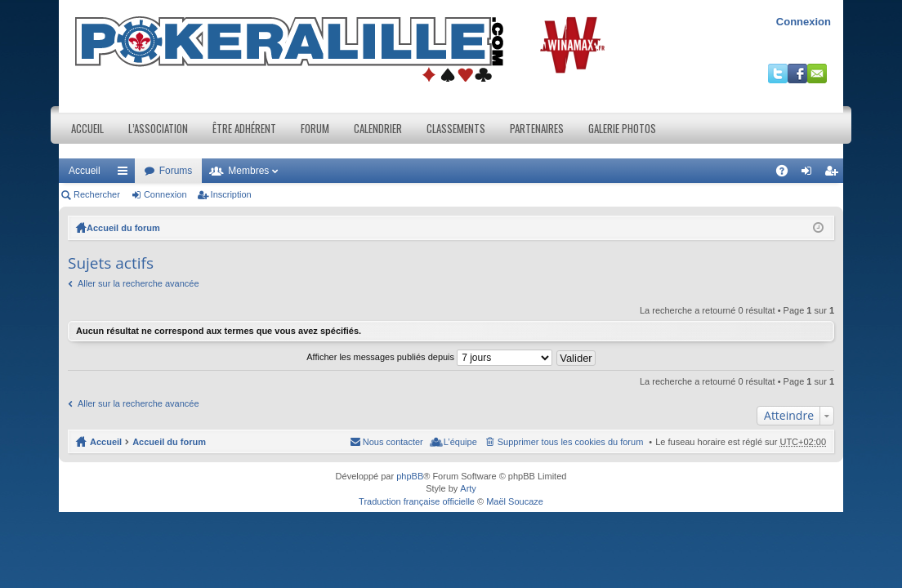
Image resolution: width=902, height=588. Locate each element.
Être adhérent (244, 128)
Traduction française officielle (417, 501)
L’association (158, 128)
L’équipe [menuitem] (460, 442)
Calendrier (378, 128)
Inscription (231, 194)
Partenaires (537, 128)
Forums (176, 171)
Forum (315, 128)
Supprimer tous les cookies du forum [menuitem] (571, 442)
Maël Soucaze (515, 501)
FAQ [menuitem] (787, 174)
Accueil (87, 128)
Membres (248, 171)
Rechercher (97, 194)
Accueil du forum (123, 228)
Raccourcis (126, 174)
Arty (468, 488)
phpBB (410, 476)
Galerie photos (622, 128)
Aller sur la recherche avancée (138, 283)
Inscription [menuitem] (835, 174)
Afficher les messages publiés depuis (429, 357)
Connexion (804, 22)
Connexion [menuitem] (810, 174)
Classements (456, 128)
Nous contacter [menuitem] (393, 442)
